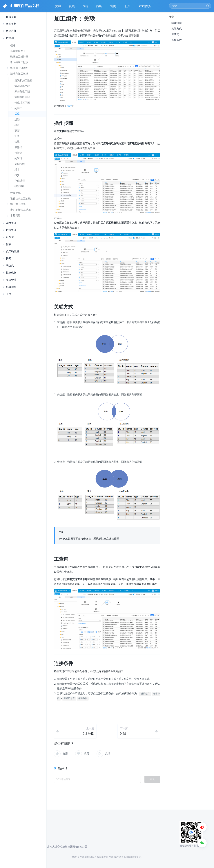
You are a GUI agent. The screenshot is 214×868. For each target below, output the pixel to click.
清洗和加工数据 (23, 81)
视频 (72, 6)
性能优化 (15, 193)
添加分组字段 (22, 92)
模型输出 (20, 186)
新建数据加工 (18, 51)
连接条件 (177, 40)
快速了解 (11, 17)
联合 (17, 125)
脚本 (17, 170)
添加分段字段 (22, 97)
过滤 (17, 120)
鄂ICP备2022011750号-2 (84, 857)
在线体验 (145, 7)
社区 (128, 7)
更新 (17, 131)
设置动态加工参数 (21, 199)
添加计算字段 (22, 86)
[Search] (190, 6)
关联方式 (177, 29)
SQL (17, 175)
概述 (13, 45)
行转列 (18, 153)
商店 (99, 7)
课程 (85, 6)
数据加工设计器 (19, 57)
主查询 (175, 34)
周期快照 (20, 164)
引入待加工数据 (19, 62)
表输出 (18, 147)
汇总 (17, 136)
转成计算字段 (22, 103)
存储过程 (20, 181)
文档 (58, 6)
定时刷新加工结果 (21, 210)
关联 (17, 114)
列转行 (18, 158)
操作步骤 (177, 23)
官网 (114, 7)
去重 (17, 142)
